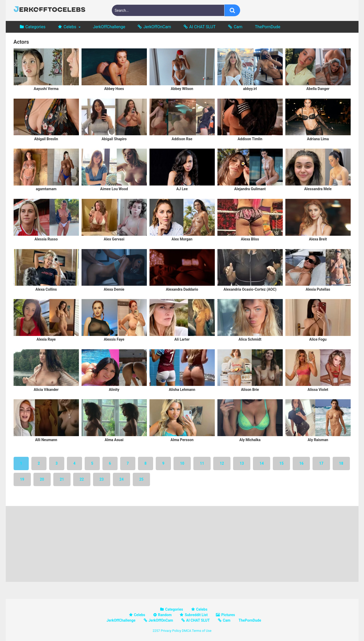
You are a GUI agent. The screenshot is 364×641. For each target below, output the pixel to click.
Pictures (228, 615)
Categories (35, 27)
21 (62, 479)
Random (165, 615)
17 (321, 463)
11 (202, 463)
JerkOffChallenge (109, 27)
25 (141, 479)
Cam (238, 27)
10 (182, 463)
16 (301, 463)
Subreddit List (196, 615)
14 (262, 463)
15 (281, 463)
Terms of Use (202, 631)
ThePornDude (268, 27)
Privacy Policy (171, 631)
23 (102, 479)
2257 (156, 631)
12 (222, 463)
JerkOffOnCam (157, 27)
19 (22, 479)
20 (42, 479)
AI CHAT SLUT (202, 27)
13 (242, 463)
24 (122, 479)
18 (341, 463)
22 (82, 479)
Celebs (70, 27)
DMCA (187, 631)
